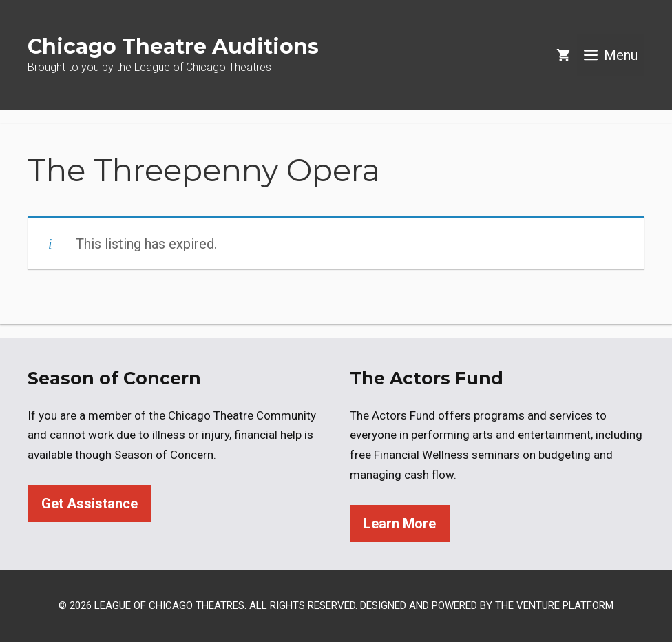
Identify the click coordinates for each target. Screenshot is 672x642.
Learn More (400, 524)
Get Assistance (90, 504)
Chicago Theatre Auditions (173, 46)
